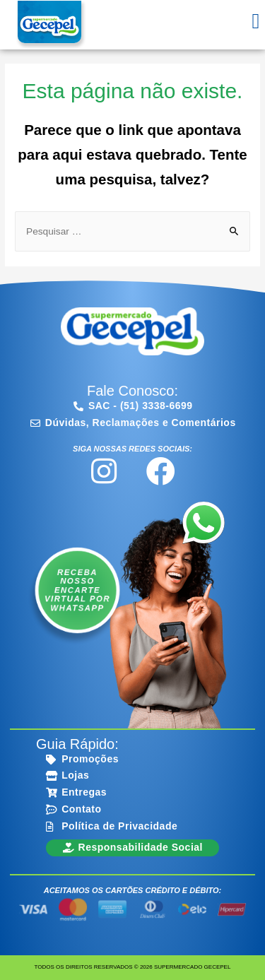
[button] (256, 22)
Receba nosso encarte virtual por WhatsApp (77, 590)
